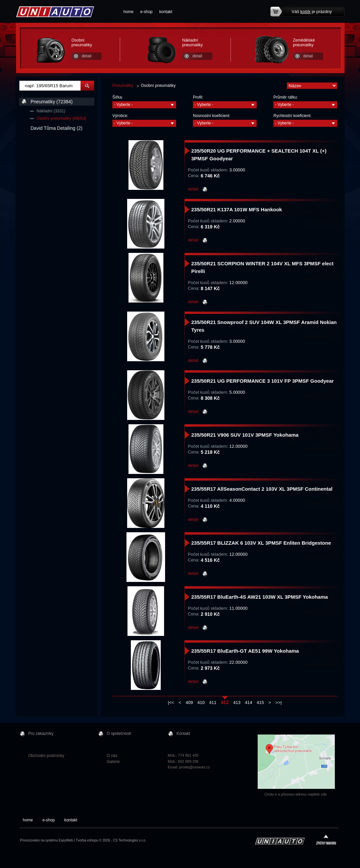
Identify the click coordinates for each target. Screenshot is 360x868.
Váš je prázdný (312, 12)
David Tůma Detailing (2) (57, 128)
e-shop (146, 12)
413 (237, 702)
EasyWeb (66, 840)
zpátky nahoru (326, 840)
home (128, 12)
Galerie (113, 762)
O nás (112, 756)
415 (260, 702)
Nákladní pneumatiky (192, 43)
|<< (171, 702)
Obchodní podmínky (46, 756)
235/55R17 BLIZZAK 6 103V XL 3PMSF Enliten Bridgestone (261, 543)
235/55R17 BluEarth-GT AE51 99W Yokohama (245, 651)
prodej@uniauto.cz (195, 767)
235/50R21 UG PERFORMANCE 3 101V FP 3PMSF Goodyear (263, 381)
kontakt (166, 12)
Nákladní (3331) (51, 111)
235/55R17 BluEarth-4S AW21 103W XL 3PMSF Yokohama (260, 597)
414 (249, 702)
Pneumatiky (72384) (52, 102)
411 (213, 702)
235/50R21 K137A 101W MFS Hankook (237, 209)
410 (201, 702)
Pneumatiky (123, 86)
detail (87, 56)
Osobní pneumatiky (82, 43)
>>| (279, 702)
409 (189, 702)
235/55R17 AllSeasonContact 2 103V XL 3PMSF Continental (262, 489)
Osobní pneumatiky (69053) (61, 118)
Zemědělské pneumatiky (304, 43)
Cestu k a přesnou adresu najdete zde (296, 794)
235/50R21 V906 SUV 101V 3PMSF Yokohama (245, 435)
